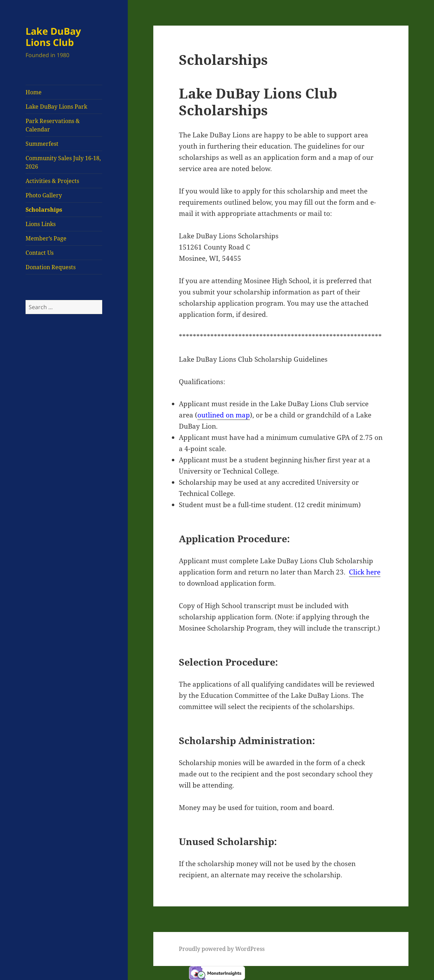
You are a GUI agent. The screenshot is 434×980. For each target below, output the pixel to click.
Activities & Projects (52, 181)
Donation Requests (51, 267)
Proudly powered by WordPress (222, 949)
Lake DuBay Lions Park (56, 107)
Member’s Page (46, 238)
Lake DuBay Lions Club (53, 37)
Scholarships (44, 210)
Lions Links (41, 224)
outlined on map (224, 415)
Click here (365, 572)
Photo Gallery (44, 195)
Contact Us (40, 253)
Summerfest (42, 144)
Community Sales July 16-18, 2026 (63, 162)
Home (34, 92)
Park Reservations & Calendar (53, 125)
